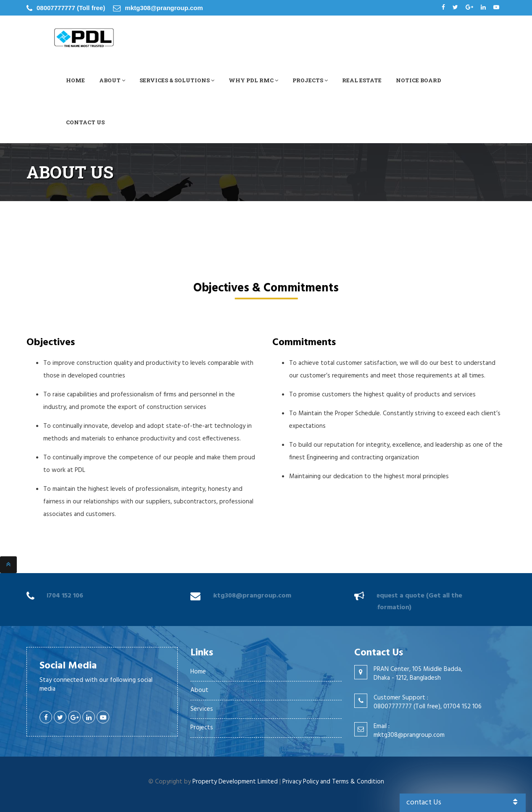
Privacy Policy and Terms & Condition (333, 782)
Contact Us (85, 122)
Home (75, 80)
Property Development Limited (235, 782)
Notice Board (419, 80)
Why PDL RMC (253, 80)
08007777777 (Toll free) (71, 8)
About (112, 80)
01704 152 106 (61, 596)
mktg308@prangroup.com (164, 8)
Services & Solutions (177, 80)
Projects (310, 80)
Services (202, 709)
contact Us (463, 803)
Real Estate (362, 80)
